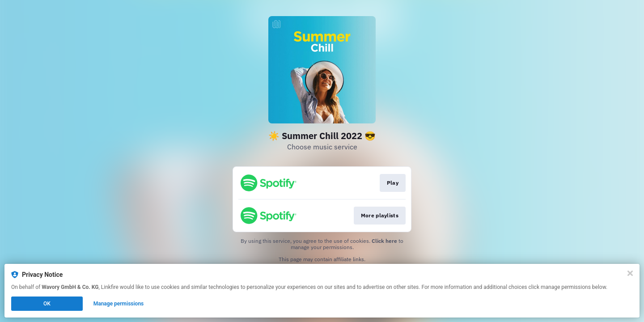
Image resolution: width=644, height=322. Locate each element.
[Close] (630, 273)
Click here (384, 241)
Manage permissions (119, 304)
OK (47, 304)
